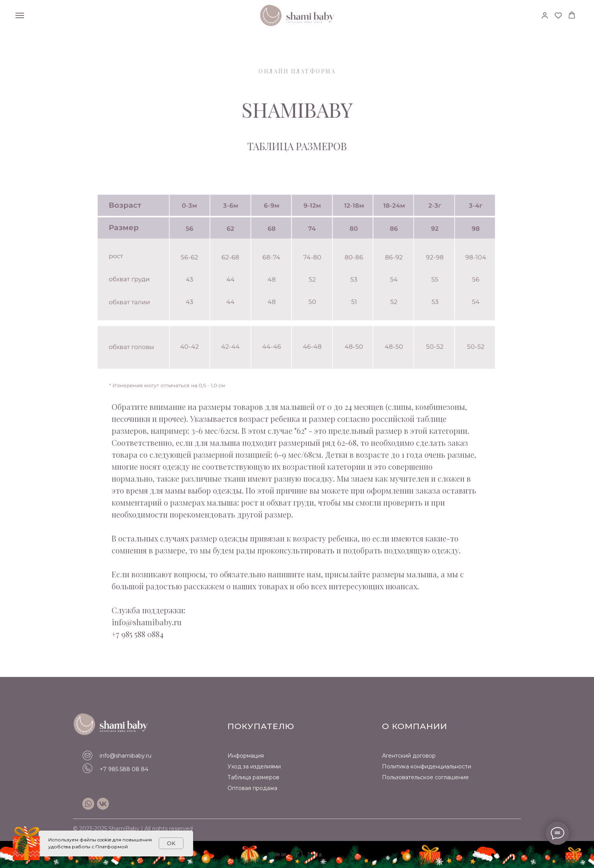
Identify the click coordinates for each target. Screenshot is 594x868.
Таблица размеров (253, 777)
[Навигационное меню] (20, 15)
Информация (246, 756)
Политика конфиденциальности (427, 766)
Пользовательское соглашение (425, 777)
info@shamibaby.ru (126, 756)
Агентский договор (409, 756)
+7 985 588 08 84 (124, 769)
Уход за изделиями (254, 766)
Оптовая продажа (252, 788)
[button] (545, 15)
